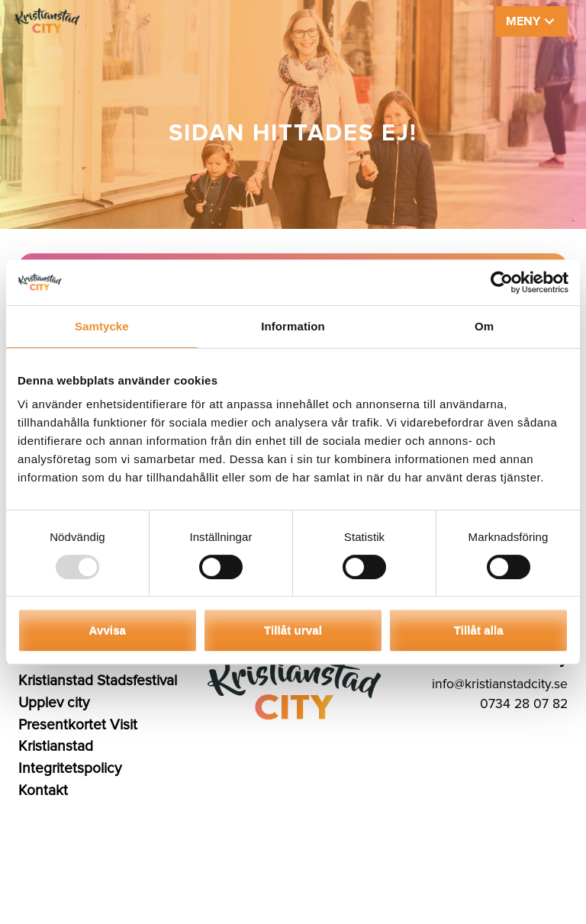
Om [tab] (484, 326)
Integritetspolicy (70, 768)
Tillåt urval (293, 630)
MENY (523, 21)
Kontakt (43, 790)
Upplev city (54, 703)
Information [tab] (293, 326)
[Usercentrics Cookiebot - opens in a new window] (502, 282)
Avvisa (108, 630)
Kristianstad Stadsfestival (98, 681)
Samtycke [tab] (102, 326)
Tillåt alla (479, 630)
